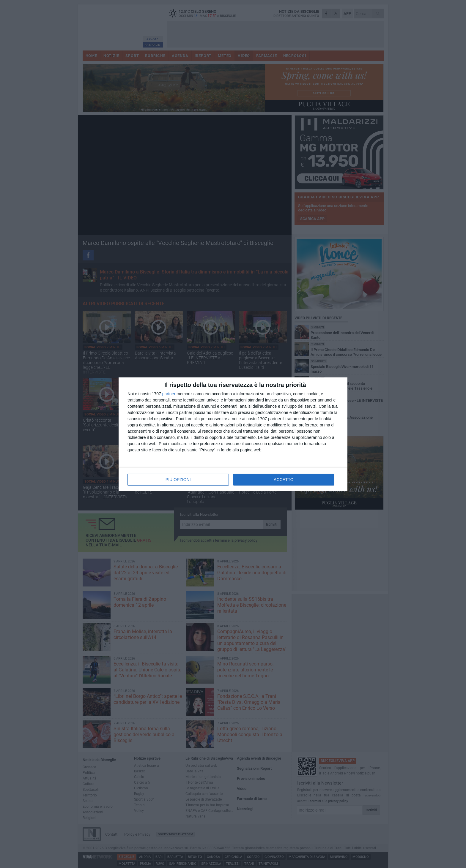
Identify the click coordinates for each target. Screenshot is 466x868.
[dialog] (233, 434)
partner (169, 394)
